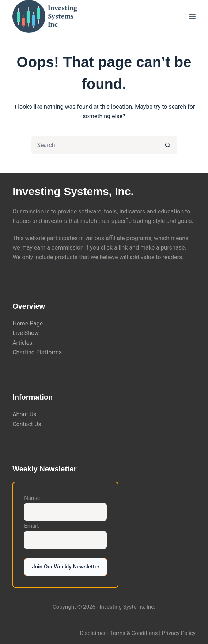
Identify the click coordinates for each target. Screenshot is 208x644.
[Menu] (192, 16)
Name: (32, 498)
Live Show (26, 333)
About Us (24, 414)
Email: (32, 526)
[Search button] (168, 145)
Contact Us (27, 424)
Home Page (28, 323)
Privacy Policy (179, 633)
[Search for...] (95, 145)
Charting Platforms (37, 352)
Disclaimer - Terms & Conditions (119, 633)
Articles (22, 343)
